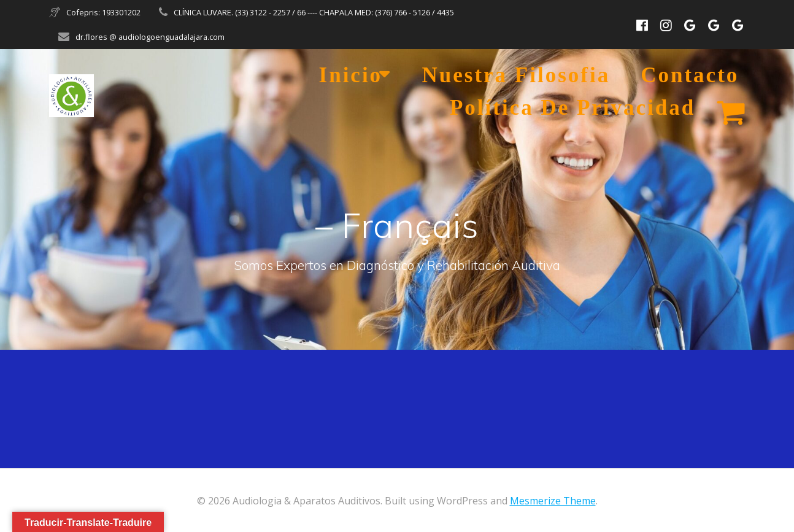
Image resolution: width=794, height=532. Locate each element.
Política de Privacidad (572, 108)
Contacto (690, 75)
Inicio (351, 75)
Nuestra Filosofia (516, 75)
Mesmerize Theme (553, 501)
